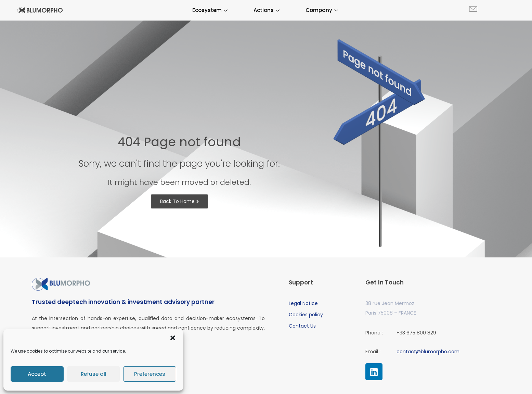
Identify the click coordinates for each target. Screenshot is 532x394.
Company (322, 10)
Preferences (150, 374)
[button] (173, 338)
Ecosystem (210, 10)
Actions (267, 10)
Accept (37, 374)
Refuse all (94, 374)
